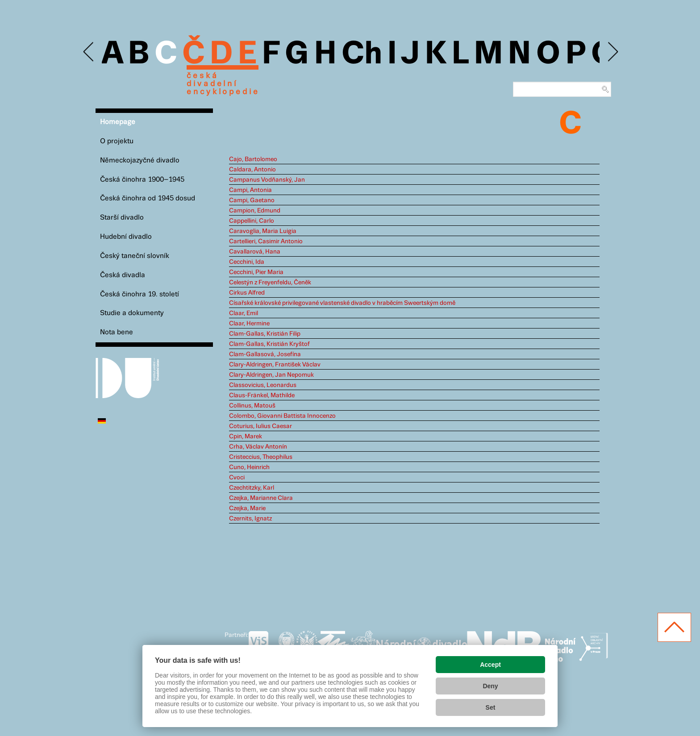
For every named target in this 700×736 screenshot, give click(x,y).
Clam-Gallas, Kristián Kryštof (269, 344)
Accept (490, 665)
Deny (490, 686)
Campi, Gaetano (252, 200)
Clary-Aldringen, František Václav (275, 365)
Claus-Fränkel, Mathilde (262, 395)
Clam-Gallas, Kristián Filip (265, 334)
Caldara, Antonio (252, 170)
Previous (89, 52)
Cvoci (237, 478)
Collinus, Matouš (252, 406)
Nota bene (117, 332)
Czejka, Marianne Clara (261, 498)
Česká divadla (123, 275)
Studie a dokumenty (132, 313)
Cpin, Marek (246, 437)
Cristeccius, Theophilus (261, 457)
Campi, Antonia (250, 190)
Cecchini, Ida (247, 262)
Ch (362, 54)
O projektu (117, 141)
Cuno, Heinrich (249, 467)
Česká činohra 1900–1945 (142, 180)
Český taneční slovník (135, 256)
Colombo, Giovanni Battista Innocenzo (282, 416)
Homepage (118, 122)
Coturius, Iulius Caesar (260, 426)
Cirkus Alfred (247, 293)
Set (491, 707)
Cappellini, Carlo (252, 221)
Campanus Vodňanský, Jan (267, 180)
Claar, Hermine (249, 324)
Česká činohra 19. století (140, 294)
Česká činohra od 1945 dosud (148, 198)
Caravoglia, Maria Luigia (263, 231)
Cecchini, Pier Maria (256, 272)
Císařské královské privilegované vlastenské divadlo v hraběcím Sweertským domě (342, 303)
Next (612, 52)
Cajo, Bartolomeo (253, 159)
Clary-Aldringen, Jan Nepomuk (271, 375)
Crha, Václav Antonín (258, 447)
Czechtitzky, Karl (252, 488)
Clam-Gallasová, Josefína (265, 354)
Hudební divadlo (126, 237)
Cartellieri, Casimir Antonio (266, 241)
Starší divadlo (122, 218)
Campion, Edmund (255, 211)
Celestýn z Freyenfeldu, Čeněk (270, 283)
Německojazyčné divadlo (140, 160)
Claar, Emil (244, 313)
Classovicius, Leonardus (263, 385)
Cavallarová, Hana (255, 252)
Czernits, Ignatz (250, 519)
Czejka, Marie (247, 508)
